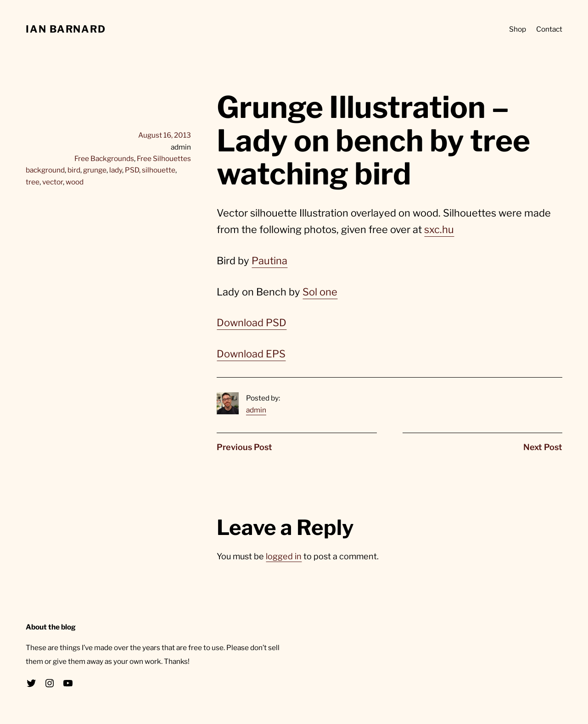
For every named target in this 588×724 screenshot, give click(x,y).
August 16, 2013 (165, 135)
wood (75, 182)
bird (74, 170)
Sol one (320, 292)
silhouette (159, 170)
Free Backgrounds (104, 159)
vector (53, 182)
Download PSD (252, 323)
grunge (95, 170)
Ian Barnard (66, 29)
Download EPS (251, 354)
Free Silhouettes (164, 159)
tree (33, 182)
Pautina (269, 261)
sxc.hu (439, 229)
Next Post (543, 447)
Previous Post (244, 447)
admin (256, 410)
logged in (284, 556)
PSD (132, 170)
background (45, 170)
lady (116, 170)
